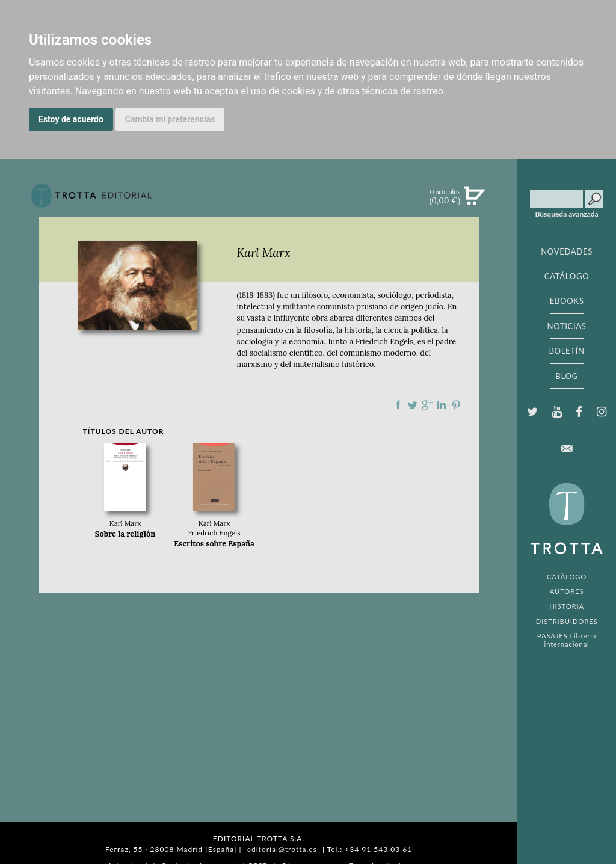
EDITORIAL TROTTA (567, 522)
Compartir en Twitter (413, 405)
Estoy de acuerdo (71, 119)
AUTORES (567, 591)
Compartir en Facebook (398, 405)
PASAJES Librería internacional (567, 640)
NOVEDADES (567, 251)
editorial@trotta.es (282, 849)
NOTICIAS (566, 326)
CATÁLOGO (567, 276)
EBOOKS (567, 301)
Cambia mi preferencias (170, 119)
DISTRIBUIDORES (567, 621)
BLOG (566, 376)
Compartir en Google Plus (427, 405)
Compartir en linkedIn (442, 405)
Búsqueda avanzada (567, 214)
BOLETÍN (566, 351)
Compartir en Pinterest (456, 405)
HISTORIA (567, 606)
